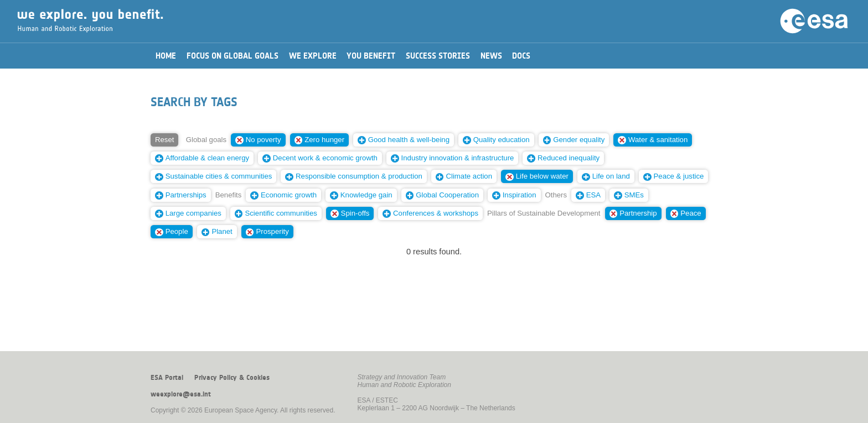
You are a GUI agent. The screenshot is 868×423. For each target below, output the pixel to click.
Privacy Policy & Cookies (232, 378)
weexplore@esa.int (181, 394)
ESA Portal (167, 378)
